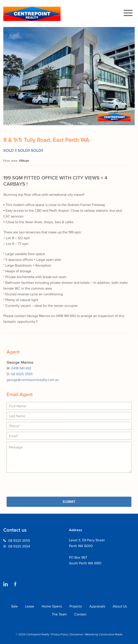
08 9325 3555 (22, 374)
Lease (30, 606)
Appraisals (97, 606)
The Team (59, 614)
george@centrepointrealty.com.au (33, 380)
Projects (76, 606)
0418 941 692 (21, 368)
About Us (120, 606)
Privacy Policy (60, 634)
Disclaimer (76, 634)
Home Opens (52, 606)
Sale (14, 606)
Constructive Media (111, 634)
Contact (80, 614)
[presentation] (40, 484)
